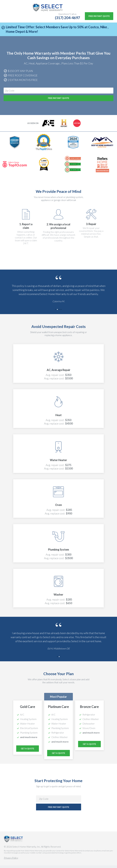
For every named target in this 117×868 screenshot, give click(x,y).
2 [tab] (58, 312)
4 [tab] (61, 312)
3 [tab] (59, 312)
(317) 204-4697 (68, 18)
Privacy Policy (11, 860)
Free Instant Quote (99, 16)
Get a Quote (58, 756)
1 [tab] (56, 312)
